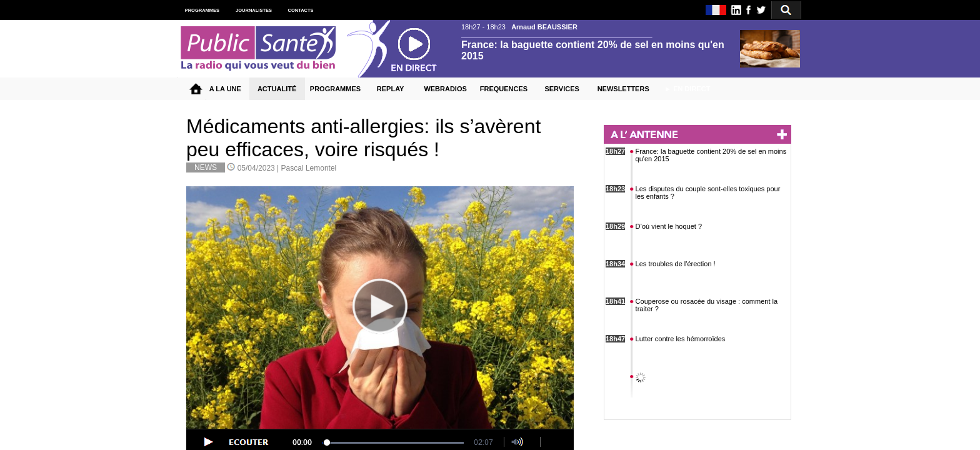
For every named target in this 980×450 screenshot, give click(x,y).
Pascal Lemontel (309, 168)
